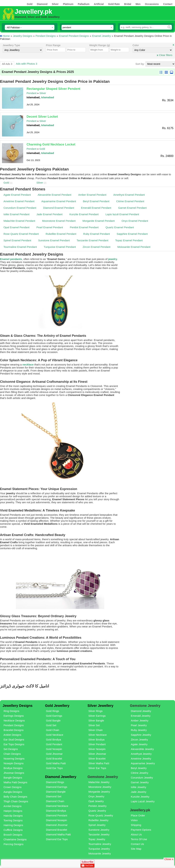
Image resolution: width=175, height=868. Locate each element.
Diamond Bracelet (56, 830)
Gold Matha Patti (56, 763)
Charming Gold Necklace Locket (51, 144)
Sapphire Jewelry (141, 735)
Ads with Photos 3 (27, 64)
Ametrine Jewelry (141, 759)
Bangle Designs (13, 778)
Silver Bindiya (96, 740)
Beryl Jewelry (139, 768)
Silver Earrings (97, 716)
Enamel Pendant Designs (74, 36)
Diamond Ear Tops (57, 839)
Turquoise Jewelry (99, 849)
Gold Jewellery (57, 706)
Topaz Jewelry (97, 839)
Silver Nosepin (97, 749)
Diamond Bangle (56, 792)
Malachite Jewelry (99, 782)
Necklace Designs (14, 720)
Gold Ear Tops (54, 768)
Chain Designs (12, 754)
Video (134, 820)
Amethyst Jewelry (141, 754)
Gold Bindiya (53, 740)
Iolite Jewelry (138, 787)
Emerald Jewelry (141, 716)
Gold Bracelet (54, 759)
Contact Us (137, 844)
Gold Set (51, 725)
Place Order (138, 815)
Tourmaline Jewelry (100, 844)
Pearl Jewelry (139, 725)
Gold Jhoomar (54, 754)
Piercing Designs (14, 844)
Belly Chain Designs (15, 797)
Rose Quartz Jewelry (101, 815)
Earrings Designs (14, 716)
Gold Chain (53, 730)
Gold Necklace (55, 735)
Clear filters (165, 55)
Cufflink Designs (13, 830)
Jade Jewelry (139, 792)
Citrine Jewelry (139, 773)
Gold (42, 149)
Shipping (136, 825)
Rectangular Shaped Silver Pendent (53, 89)
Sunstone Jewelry (99, 830)
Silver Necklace (97, 735)
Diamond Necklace (57, 806)
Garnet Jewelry (140, 782)
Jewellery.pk (33, 12)
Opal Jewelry (96, 801)
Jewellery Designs (18, 706)
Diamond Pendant (57, 815)
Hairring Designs (13, 825)
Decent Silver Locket (42, 117)
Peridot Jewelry (97, 806)
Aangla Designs (13, 792)
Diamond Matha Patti (58, 834)
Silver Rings (95, 711)
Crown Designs (13, 787)
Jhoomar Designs (14, 773)
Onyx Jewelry (96, 796)
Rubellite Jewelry (98, 820)
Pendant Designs (46, 36)
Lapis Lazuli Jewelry (143, 801)
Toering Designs (13, 820)
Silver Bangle (96, 720)
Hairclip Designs (13, 816)
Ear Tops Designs (14, 744)
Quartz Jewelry (97, 811)
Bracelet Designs (14, 730)
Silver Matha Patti (99, 763)
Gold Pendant (54, 744)
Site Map (136, 849)
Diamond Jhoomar (57, 825)
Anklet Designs (12, 735)
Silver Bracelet (97, 759)
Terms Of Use (139, 839)
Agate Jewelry (139, 744)
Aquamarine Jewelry (143, 763)
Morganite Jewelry (99, 792)
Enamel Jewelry (101, 36)
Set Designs (11, 749)
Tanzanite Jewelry (99, 834)
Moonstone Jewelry (100, 787)
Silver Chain (96, 730)
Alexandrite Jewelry (142, 749)
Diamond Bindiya (56, 811)
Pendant (31, 93)
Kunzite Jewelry (140, 797)
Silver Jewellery (100, 706)
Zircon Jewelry (139, 740)
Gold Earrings (54, 716)
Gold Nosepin (54, 749)
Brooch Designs (13, 835)
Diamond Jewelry (141, 711)
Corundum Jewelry (142, 778)
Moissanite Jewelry (100, 853)
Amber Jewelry (140, 720)
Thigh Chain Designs (16, 801)
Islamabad (47, 97)
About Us (136, 834)
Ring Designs (11, 711)
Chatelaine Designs (15, 839)
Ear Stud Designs (14, 740)
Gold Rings (52, 711)
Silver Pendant (97, 744)
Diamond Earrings (57, 787)
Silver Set (94, 725)
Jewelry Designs (23, 36)
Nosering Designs (14, 759)
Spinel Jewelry (97, 825)
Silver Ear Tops (97, 768)
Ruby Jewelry (139, 730)
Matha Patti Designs (15, 782)
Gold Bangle (53, 720)
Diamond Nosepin (56, 820)
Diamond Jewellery (61, 777)
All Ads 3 (7, 64)
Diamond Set (54, 796)
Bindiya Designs (13, 768)
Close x (169, 859)
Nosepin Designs (14, 763)
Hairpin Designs (13, 811)
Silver (43, 93)
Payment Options (141, 830)
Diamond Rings (55, 782)
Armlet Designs (13, 806)
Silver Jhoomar (97, 754)
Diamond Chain (55, 801)
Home (6, 36)
